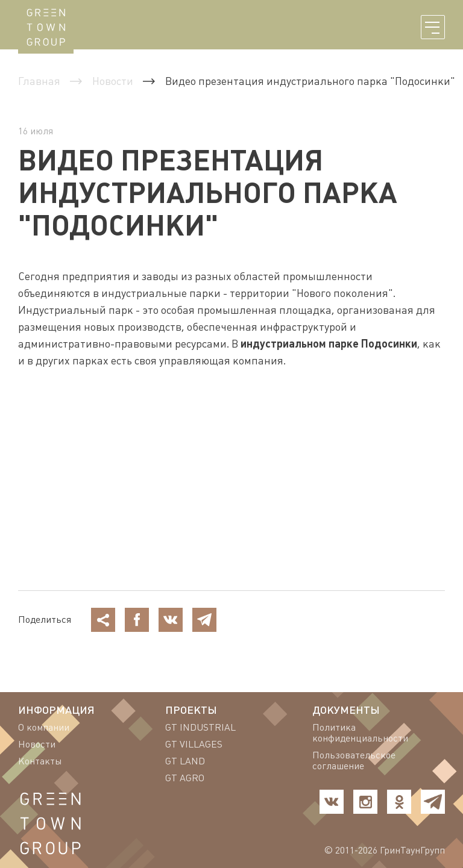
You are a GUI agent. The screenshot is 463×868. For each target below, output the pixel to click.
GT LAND (185, 761)
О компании (44, 728)
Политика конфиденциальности (360, 733)
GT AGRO (185, 778)
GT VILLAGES (194, 745)
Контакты (40, 761)
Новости (37, 745)
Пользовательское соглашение (354, 761)
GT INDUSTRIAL (200, 728)
